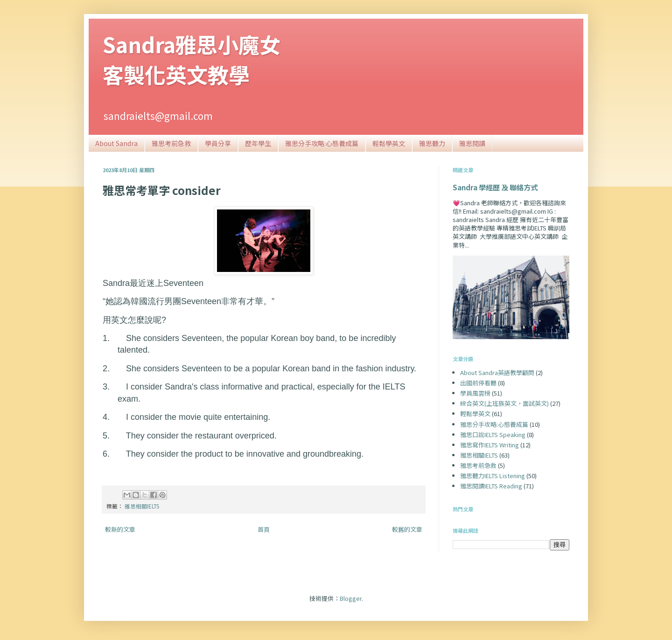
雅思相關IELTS (142, 506)
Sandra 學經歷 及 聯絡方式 (495, 187)
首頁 (264, 529)
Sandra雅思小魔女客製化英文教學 (192, 59)
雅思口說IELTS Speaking (493, 435)
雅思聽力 (432, 143)
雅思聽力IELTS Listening (493, 476)
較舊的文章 (407, 529)
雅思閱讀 (472, 143)
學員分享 (218, 143)
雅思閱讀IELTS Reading (491, 486)
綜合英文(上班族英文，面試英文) (504, 403)
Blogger (351, 598)
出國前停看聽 (478, 383)
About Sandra (116, 143)
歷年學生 (258, 143)
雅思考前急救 (171, 143)
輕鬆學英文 (389, 143)
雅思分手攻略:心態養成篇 (322, 143)
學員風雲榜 (475, 393)
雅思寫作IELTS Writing (490, 445)
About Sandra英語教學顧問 (497, 372)
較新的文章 (120, 529)
